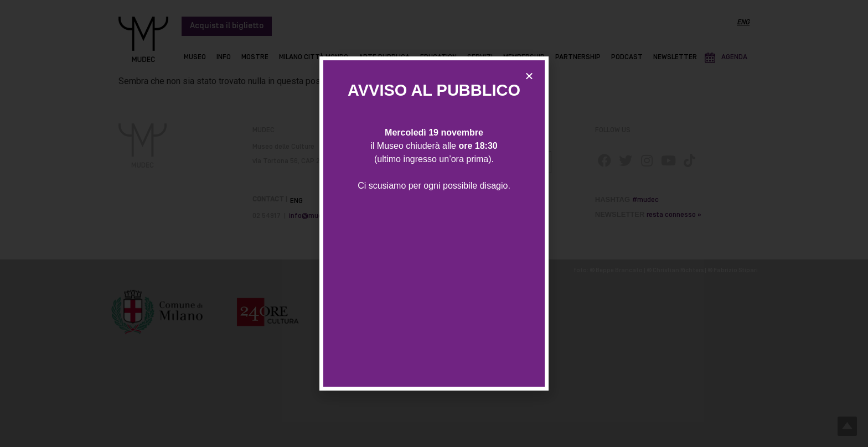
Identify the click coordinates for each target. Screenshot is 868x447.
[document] (434, 224)
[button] (529, 76)
